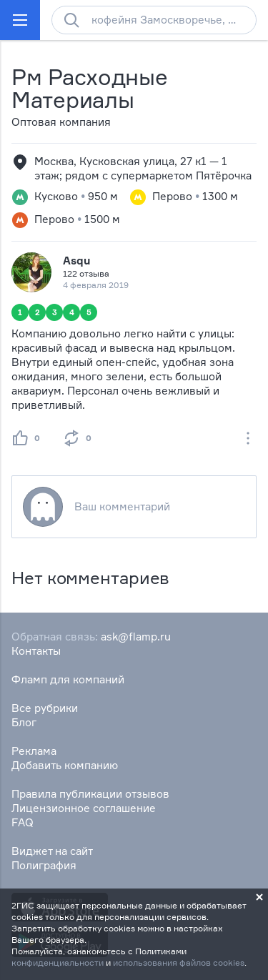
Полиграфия (44, 865)
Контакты (36, 651)
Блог (24, 722)
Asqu (76, 261)
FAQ (23, 822)
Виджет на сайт (52, 851)
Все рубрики (45, 708)
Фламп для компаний (68, 679)
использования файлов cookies (179, 962)
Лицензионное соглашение (84, 808)
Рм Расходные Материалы (89, 88)
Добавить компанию (65, 765)
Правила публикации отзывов (90, 794)
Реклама (34, 751)
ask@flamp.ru (136, 637)
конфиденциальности (58, 962)
